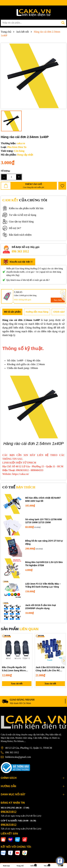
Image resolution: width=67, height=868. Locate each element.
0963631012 (9, 812)
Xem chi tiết (17, 684)
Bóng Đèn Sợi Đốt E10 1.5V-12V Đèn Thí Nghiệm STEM (44, 564)
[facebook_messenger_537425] (60, 861)
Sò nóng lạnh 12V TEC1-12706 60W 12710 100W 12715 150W (44, 521)
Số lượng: (6, 171)
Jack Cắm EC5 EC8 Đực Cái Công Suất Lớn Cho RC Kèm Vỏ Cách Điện (50, 669)
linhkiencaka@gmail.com (18, 757)
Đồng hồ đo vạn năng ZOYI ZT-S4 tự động (44, 542)
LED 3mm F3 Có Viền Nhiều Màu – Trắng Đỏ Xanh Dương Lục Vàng (43, 585)
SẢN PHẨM (20, 629)
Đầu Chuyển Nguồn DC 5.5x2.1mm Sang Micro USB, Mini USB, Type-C (14, 669)
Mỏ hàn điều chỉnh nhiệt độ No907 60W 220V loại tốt (43, 499)
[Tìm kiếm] (63, 23)
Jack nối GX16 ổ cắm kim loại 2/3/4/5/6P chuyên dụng (40, 607)
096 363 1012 (20, 251)
